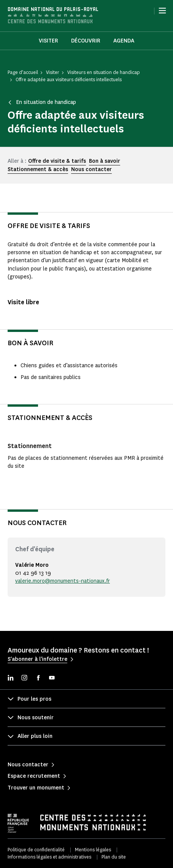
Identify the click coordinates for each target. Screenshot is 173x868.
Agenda (124, 41)
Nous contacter (91, 169)
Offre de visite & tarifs (57, 161)
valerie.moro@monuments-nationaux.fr (63, 581)
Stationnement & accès (38, 169)
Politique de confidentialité (36, 850)
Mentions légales (93, 850)
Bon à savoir (105, 161)
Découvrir (86, 41)
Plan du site (114, 857)
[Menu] (162, 11)
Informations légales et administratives (49, 857)
